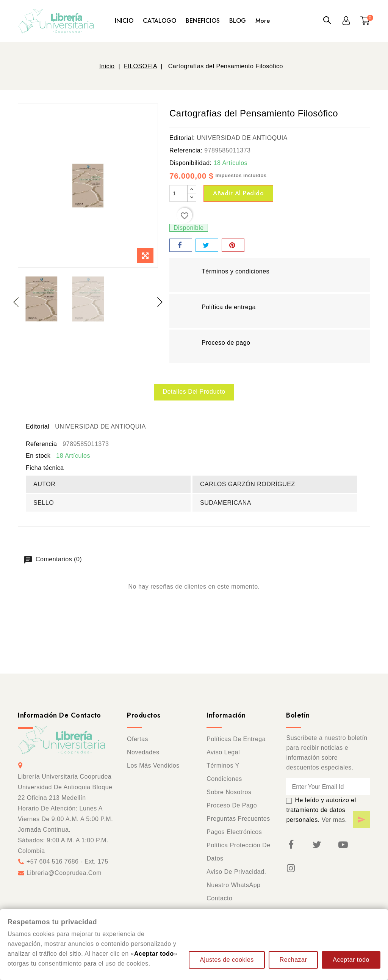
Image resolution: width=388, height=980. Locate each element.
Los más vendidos (153, 766)
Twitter (317, 845)
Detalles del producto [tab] (194, 392)
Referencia (41, 444)
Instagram (291, 868)
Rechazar (293, 960)
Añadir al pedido (238, 193)
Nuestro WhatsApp (233, 885)
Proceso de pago (232, 806)
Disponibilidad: (191, 163)
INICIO (124, 21)
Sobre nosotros (229, 792)
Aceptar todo (351, 960)
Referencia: (186, 150)
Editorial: (182, 138)
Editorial (38, 426)
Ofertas (138, 739)
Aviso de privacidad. (236, 872)
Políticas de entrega (236, 739)
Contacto (219, 899)
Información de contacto (59, 716)
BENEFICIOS (203, 21)
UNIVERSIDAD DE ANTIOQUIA (242, 138)
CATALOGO (160, 21)
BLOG (238, 21)
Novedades (143, 753)
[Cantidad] (178, 193)
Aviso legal (223, 753)
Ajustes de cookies (227, 960)
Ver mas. (334, 820)
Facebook (291, 845)
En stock (38, 456)
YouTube (343, 845)
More (263, 21)
